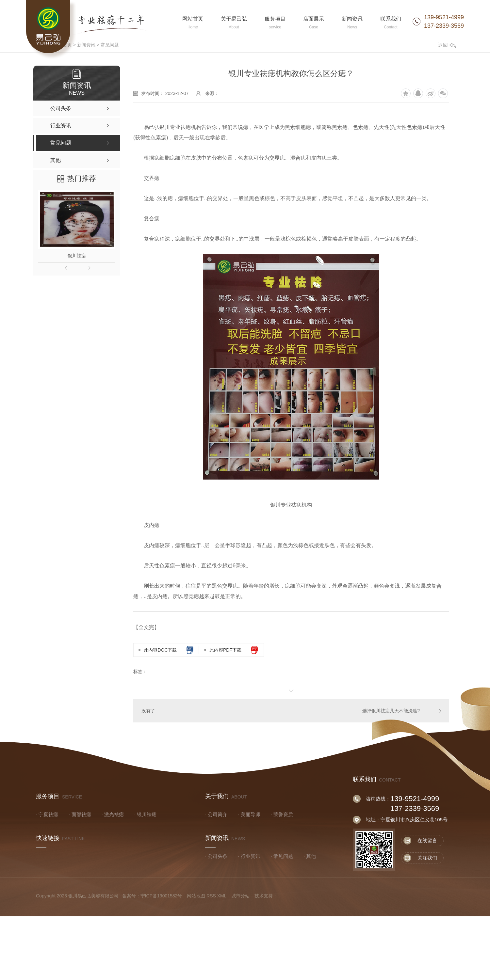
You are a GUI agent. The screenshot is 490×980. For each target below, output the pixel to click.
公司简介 (218, 814)
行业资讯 (251, 856)
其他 (311, 856)
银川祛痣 (77, 256)
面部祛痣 (81, 814)
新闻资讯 (86, 45)
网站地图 (196, 896)
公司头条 (218, 856)
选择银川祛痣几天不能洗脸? (391, 711)
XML (222, 896)
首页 (67, 45)
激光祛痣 (114, 814)
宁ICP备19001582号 (161, 896)
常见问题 (110, 45)
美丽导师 (251, 814)
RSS (211, 896)
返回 (447, 45)
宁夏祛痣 (48, 814)
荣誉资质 (283, 814)
